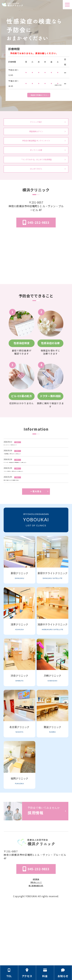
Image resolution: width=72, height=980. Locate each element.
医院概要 (36, 936)
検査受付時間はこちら (39, 94)
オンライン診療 (36, 166)
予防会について (36, 941)
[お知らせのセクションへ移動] (63, 973)
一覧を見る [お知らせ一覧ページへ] (36, 552)
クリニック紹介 (36, 124)
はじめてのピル (36, 191)
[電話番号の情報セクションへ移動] (9, 973)
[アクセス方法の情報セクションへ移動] (27, 973)
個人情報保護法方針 (36, 946)
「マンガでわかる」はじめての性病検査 (36, 179)
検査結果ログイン (36, 136)
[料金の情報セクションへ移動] (45, 973)
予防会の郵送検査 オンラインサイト (36, 154)
